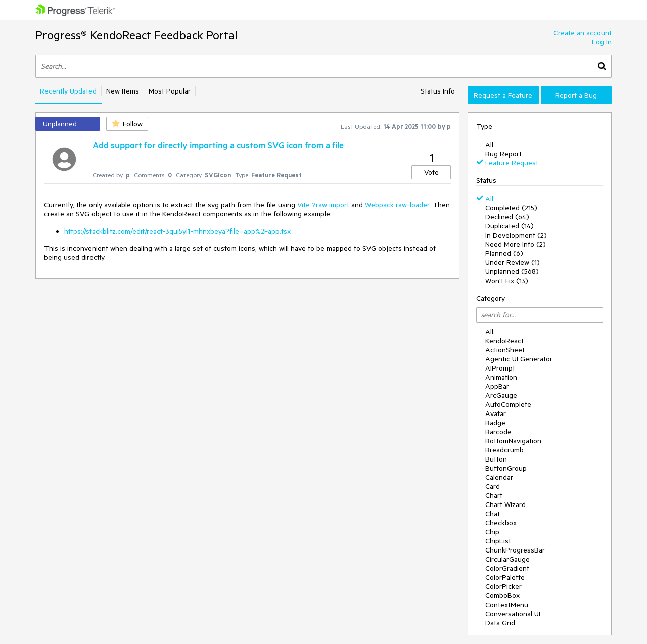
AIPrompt (500, 368)
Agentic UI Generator (519, 359)
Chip (492, 532)
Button (496, 459)
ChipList (498, 541)
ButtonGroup (506, 468)
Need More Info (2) (516, 244)
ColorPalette (505, 577)
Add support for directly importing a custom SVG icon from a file (218, 145)
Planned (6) (504, 253)
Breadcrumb (504, 450)
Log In (602, 42)
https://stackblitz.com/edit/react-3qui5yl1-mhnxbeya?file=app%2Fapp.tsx (177, 231)
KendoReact (504, 341)
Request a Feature (503, 95)
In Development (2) (516, 235)
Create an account (583, 33)
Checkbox (501, 523)
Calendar (499, 477)
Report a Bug (576, 95)
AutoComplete (508, 404)
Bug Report (503, 154)
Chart (494, 495)
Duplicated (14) (510, 226)
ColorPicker (503, 586)
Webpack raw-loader (397, 205)
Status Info (438, 91)
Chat (493, 514)
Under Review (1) (513, 262)
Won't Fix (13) (507, 281)
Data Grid (500, 623)
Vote (431, 172)
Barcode (498, 432)
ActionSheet (505, 350)
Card (493, 486)
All (489, 145)
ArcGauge (501, 395)
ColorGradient (507, 568)
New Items (123, 91)
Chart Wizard (505, 504)
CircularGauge (507, 559)
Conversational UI (513, 614)
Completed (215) (511, 208)
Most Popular (170, 91)
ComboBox (502, 595)
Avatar (496, 413)
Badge (495, 423)
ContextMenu (507, 605)
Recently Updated (68, 91)
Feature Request (512, 163)
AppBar (497, 386)
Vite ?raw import (323, 205)
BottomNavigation (513, 441)
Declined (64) (507, 217)
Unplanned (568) (512, 271)
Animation (501, 377)
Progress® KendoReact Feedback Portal (136, 35)
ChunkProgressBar (515, 550)
